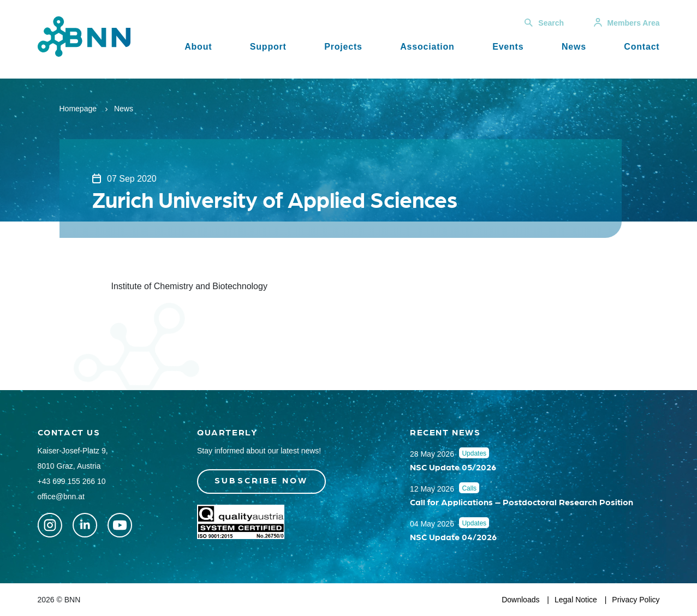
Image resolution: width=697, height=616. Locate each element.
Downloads (520, 600)
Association (427, 47)
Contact (642, 47)
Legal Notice (576, 600)
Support (268, 47)
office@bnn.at (61, 497)
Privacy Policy (636, 600)
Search (544, 23)
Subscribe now (261, 480)
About (198, 47)
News (574, 47)
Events (508, 47)
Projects (343, 47)
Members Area (627, 23)
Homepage (78, 109)
